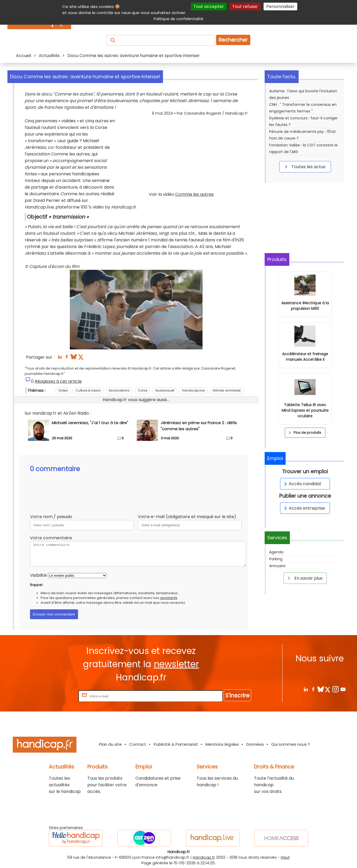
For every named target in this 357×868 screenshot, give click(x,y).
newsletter (176, 664)
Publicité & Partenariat (176, 744)
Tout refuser (245, 6)
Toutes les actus (304, 167)
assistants (169, 598)
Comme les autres (194, 194)
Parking (276, 559)
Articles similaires (227, 390)
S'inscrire (237, 695)
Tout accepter (209, 6)
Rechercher (233, 40)
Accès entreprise (304, 508)
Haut (285, 857)
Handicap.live (193, 390)
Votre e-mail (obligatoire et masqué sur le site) (187, 517)
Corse (143, 390)
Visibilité (38, 575)
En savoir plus (304, 578)
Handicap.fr (204, 857)
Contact (138, 744)
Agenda (276, 552)
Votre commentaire (51, 538)
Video (63, 390)
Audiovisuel (165, 390)
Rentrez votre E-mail (56, 696)
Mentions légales (222, 744)
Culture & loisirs (88, 390)
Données (255, 744)
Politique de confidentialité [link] (178, 19)
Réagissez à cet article (58, 381)
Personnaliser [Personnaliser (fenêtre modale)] (280, 6)
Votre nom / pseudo (51, 517)
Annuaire (277, 566)
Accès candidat (302, 484)
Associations (119, 390)
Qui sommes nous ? (291, 744)
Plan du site (110, 744)
